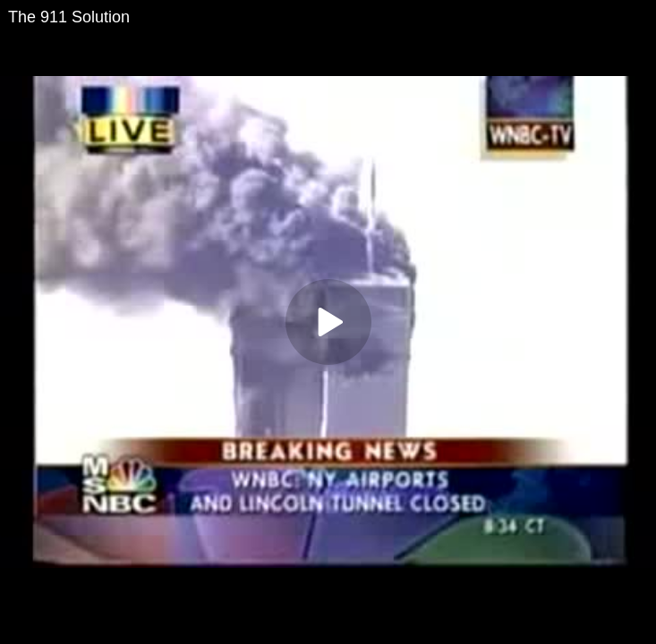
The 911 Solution (69, 17)
